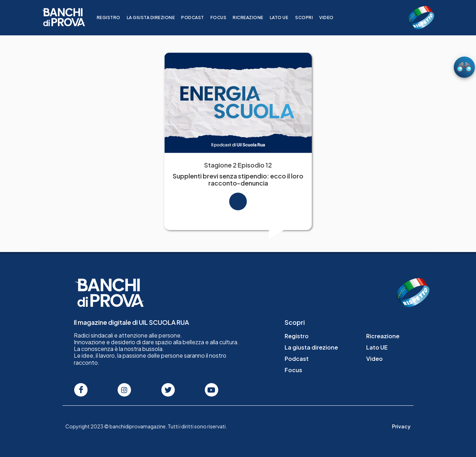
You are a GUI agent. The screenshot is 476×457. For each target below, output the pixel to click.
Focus (223, 17)
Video (331, 17)
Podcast (197, 17)
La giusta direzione (155, 17)
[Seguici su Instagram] (124, 390)
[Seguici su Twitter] (168, 390)
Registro (113, 17)
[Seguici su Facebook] (81, 390)
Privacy (401, 426)
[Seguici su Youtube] (212, 390)
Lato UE (283, 17)
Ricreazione (252, 17)
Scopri (308, 17)
